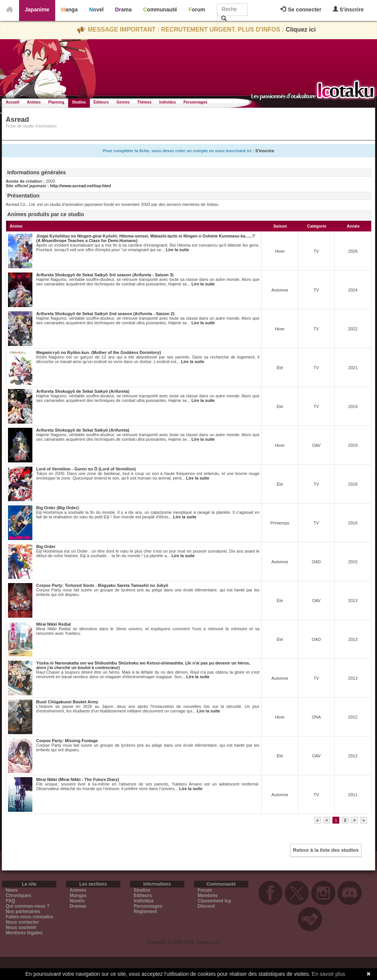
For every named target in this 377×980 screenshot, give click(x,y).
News (12, 890)
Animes (34, 102)
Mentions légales (24, 933)
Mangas (78, 896)
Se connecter (301, 10)
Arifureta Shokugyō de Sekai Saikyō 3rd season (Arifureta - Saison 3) (105, 275)
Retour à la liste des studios (326, 850)
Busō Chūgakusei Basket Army (67, 702)
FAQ (10, 901)
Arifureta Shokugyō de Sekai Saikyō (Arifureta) (83, 391)
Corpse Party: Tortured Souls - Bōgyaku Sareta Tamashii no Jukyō (102, 585)
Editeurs (143, 896)
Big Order (46, 547)
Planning (56, 102)
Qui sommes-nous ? (28, 906)
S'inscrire (348, 9)
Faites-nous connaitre (30, 917)
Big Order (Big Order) (58, 508)
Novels (77, 901)
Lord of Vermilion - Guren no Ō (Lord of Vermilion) (86, 469)
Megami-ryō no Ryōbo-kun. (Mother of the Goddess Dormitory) (99, 352)
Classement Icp (214, 901)
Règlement (145, 911)
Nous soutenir (21, 927)
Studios (79, 102)
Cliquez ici (301, 29)
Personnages (196, 102)
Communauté (160, 10)
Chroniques (18, 896)
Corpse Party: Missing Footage (67, 741)
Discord (206, 906)
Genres (123, 102)
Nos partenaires (23, 911)
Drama (123, 10)
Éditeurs (101, 102)
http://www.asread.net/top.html (80, 186)
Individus (168, 102)
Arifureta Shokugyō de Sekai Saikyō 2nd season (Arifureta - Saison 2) (105, 314)
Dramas (78, 906)
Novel (96, 10)
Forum (197, 10)
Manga (69, 10)
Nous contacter (22, 922)
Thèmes (144, 102)
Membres (208, 896)
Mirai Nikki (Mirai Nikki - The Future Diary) (78, 779)
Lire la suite (177, 250)
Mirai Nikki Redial (54, 624)
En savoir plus (329, 974)
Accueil (13, 102)
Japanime (37, 10)
